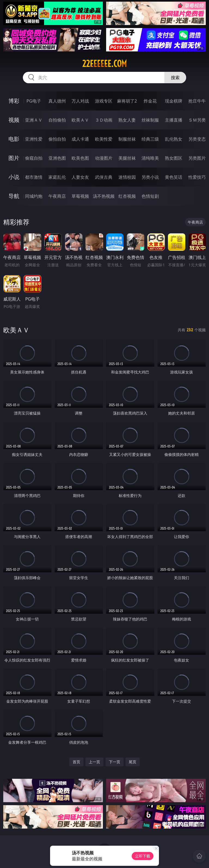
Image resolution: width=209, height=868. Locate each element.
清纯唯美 (150, 158)
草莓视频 (80, 196)
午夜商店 (57, 196)
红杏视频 (127, 196)
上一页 (94, 762)
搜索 (175, 78)
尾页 (133, 762)
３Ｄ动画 (104, 120)
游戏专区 (104, 101)
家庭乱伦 (57, 177)
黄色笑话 (174, 177)
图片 (14, 158)
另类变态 (197, 139)
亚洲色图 (57, 158)
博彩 (14, 101)
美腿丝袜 (127, 158)
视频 (14, 120)
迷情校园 (127, 177)
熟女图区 (174, 158)
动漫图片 (104, 158)
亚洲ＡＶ (34, 120)
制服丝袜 (127, 139)
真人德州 (57, 101)
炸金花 (150, 101)
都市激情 (34, 177)
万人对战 (80, 101)
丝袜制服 (150, 120)
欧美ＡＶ (80, 120)
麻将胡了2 (127, 101)
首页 (76, 762)
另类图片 (197, 158)
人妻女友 (80, 177)
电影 (14, 139)
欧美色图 (80, 158)
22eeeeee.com (104, 64)
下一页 (115, 762)
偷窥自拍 (34, 158)
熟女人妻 (127, 120)
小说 (14, 177)
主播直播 (174, 120)
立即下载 (143, 856)
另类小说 (150, 177)
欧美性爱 (104, 139)
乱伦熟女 (174, 139)
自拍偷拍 (57, 120)
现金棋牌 (174, 101)
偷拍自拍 (57, 139)
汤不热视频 (104, 196)
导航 (14, 196)
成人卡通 (80, 139)
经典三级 (150, 139)
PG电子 (34, 101)
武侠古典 (104, 177)
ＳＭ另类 (197, 120)
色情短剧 (150, 196)
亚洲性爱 (34, 139)
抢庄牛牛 (197, 101)
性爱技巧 (197, 177)
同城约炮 (34, 196)
